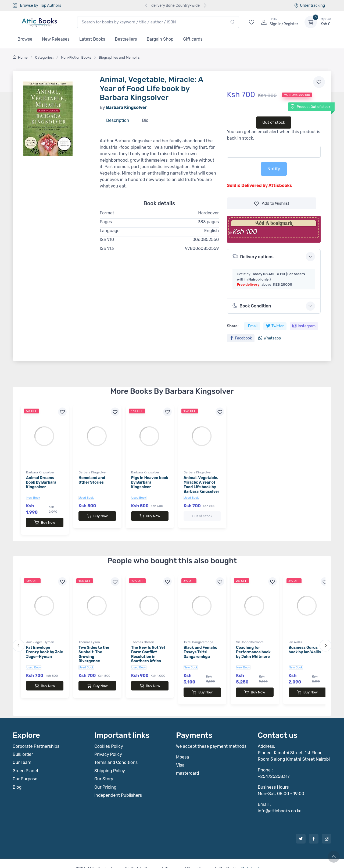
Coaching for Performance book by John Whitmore (253, 647)
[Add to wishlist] (319, 82)
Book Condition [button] (252, 306)
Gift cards (193, 39)
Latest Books (92, 39)
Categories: (44, 57)
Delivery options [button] (253, 256)
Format (107, 213)
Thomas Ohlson (143, 637)
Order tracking (309, 6)
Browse (25, 39)
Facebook (241, 338)
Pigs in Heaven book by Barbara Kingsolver (150, 482)
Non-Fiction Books (76, 57)
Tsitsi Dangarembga (198, 637)
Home (20, 57)
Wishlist (272, 203)
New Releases (56, 39)
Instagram (304, 326)
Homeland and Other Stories (92, 480)
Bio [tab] (145, 120)
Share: (233, 326)
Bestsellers (126, 39)
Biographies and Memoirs (119, 57)
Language (110, 231)
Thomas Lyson (89, 637)
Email (253, 326)
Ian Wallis (295, 637)
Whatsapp (270, 338)
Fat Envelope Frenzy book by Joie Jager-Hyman (45, 647)
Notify (274, 169)
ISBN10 (107, 240)
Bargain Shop (160, 39)
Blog (17, 776)
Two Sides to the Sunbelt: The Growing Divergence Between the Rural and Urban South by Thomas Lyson (97, 656)
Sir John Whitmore (250, 637)
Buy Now (45, 523)
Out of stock (274, 122)
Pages (106, 222)
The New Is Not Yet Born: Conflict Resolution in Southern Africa (148, 649)
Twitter (275, 326)
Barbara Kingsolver (40, 472)
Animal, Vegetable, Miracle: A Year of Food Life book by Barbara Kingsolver (201, 485)
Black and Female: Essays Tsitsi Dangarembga (200, 647)
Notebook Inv (254, 858)
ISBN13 (107, 248)
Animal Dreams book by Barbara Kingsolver (41, 482)
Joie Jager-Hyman (40, 637)
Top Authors (51, 6)
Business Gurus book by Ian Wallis (305, 644)
